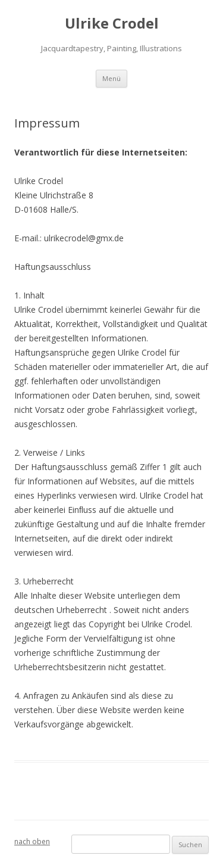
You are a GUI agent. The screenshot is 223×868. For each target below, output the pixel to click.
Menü (111, 78)
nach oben (32, 841)
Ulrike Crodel (112, 24)
